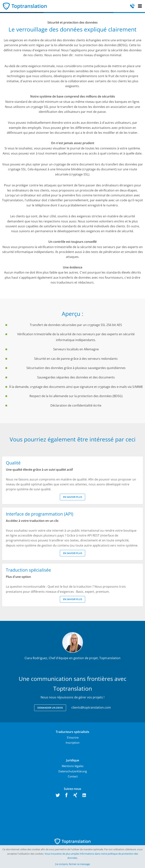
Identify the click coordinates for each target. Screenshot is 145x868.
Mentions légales (73, 766)
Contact (73, 776)
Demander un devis (50, 708)
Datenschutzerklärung (73, 771)
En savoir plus (73, 497)
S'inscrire (73, 737)
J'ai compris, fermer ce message (72, 864)
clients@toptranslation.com (91, 707)
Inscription (73, 743)
